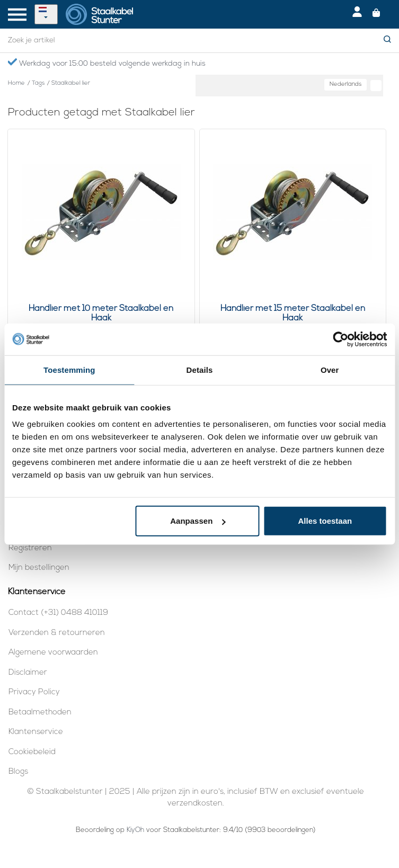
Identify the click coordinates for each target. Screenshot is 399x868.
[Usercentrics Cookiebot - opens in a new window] (340, 339)
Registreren (30, 548)
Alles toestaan (325, 521)
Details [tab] (200, 369)
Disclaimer (28, 673)
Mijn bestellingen (39, 568)
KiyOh (135, 830)
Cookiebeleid (32, 752)
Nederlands (345, 84)
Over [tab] (330, 369)
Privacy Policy (34, 692)
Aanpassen (198, 521)
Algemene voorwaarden (53, 653)
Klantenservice (36, 732)
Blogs (18, 772)
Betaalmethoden (40, 713)
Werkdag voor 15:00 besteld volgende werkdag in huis (107, 63)
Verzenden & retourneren (57, 633)
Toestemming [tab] (69, 369)
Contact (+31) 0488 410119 (58, 613)
